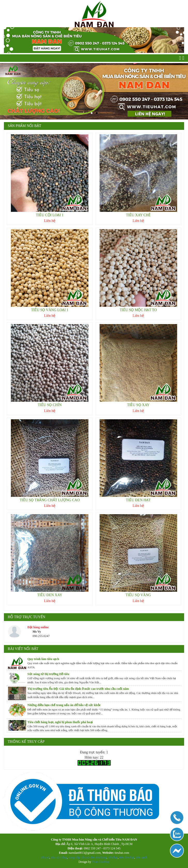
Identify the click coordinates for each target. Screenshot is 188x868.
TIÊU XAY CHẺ (138, 215)
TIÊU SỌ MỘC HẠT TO (138, 310)
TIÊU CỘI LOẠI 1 (50, 215)
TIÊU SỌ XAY (138, 405)
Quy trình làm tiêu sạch (43, 659)
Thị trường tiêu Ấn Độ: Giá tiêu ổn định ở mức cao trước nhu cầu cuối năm (78, 689)
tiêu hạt (113, 857)
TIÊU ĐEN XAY (50, 595)
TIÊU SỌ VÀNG (138, 595)
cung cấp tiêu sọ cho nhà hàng (88, 857)
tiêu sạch (141, 857)
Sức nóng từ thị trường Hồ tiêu (48, 674)
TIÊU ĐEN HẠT (138, 500)
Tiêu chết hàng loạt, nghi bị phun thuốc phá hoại (60, 722)
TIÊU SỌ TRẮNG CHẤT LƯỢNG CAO (50, 500)
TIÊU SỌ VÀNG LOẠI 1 (50, 310)
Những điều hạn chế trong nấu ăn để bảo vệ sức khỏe (64, 705)
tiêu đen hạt (127, 857)
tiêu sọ (45, 857)
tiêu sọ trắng (59, 857)
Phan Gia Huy (101, 862)
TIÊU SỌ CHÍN (50, 405)
